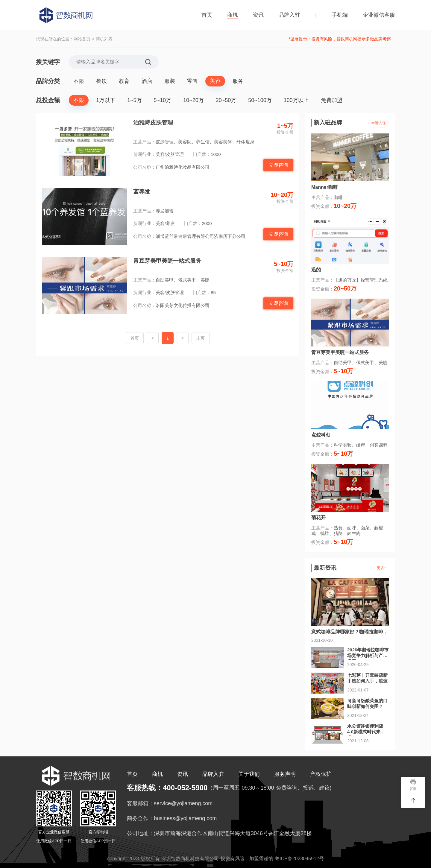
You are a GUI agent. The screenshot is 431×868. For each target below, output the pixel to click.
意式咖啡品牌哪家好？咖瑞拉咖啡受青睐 (354, 632)
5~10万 (163, 100)
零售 (192, 81)
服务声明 (285, 774)
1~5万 (135, 100)
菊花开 (318, 517)
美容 (215, 81)
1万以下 (106, 100)
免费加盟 (332, 100)
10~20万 (194, 100)
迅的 (316, 270)
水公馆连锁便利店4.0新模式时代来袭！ (365, 732)
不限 (79, 81)
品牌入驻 (289, 15)
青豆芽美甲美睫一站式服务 (167, 261)
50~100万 (260, 100)
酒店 (147, 81)
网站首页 (82, 39)
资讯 (258, 15)
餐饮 (101, 81)
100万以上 (296, 100)
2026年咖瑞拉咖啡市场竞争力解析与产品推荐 (368, 655)
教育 (124, 81)
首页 (207, 15)
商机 (233, 15)
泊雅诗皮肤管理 (153, 123)
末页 (201, 338)
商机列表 (104, 39)
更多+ (381, 568)
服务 (238, 81)
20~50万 (226, 100)
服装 (170, 81)
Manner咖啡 (325, 187)
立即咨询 (278, 165)
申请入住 (379, 123)
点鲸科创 (321, 435)
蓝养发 (142, 192)
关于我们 (249, 774)
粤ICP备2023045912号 (299, 859)
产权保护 (321, 774)
